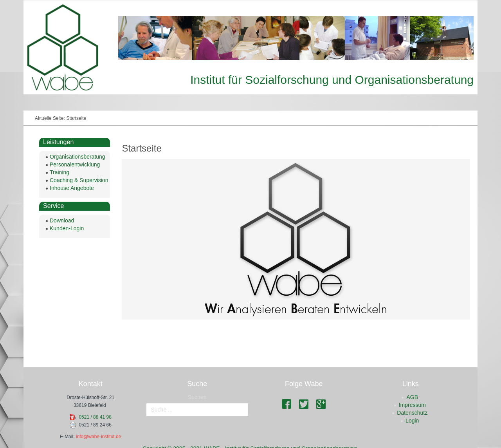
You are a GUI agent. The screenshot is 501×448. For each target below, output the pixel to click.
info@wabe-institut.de (99, 437)
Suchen (197, 397)
